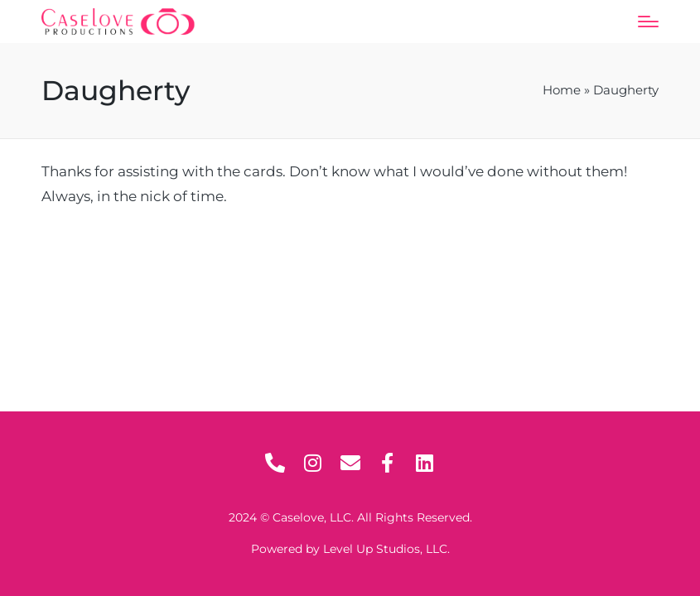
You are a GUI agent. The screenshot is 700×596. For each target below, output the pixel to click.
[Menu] (648, 22)
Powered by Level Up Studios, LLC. (350, 549)
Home (562, 90)
